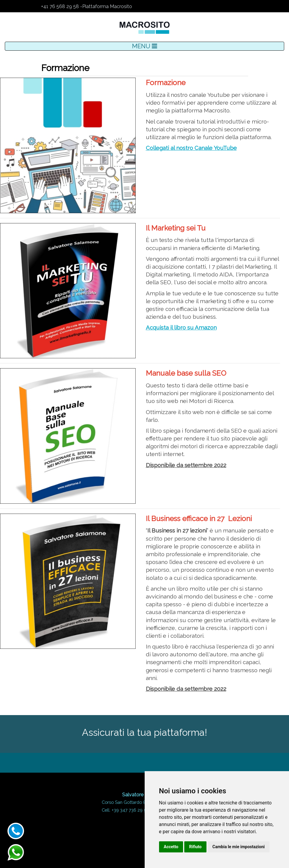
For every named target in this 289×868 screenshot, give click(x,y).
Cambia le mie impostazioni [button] (239, 847)
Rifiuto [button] (195, 847)
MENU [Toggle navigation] (145, 46)
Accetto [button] (171, 847)
